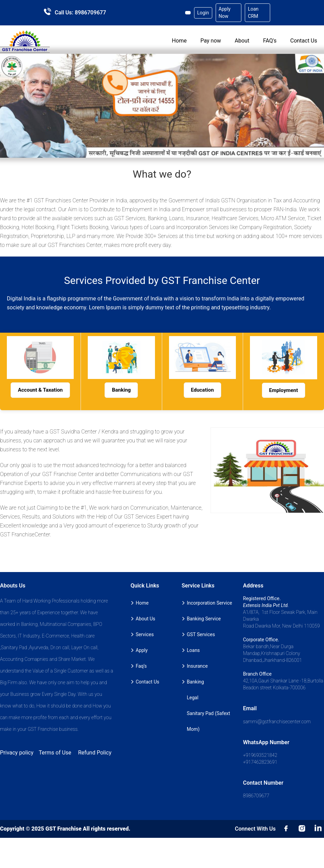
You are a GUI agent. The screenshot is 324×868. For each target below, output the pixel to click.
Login (203, 13)
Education (202, 390)
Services (145, 634)
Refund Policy (95, 753)
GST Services (201, 634)
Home (179, 41)
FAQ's (270, 41)
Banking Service (204, 619)
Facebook (286, 829)
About (242, 41)
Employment (284, 390)
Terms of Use (55, 753)
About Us (146, 619)
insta (302, 829)
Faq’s (141, 666)
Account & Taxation (40, 390)
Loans (193, 650)
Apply (142, 650)
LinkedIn (319, 829)
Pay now (211, 41)
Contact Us (304, 41)
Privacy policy (17, 753)
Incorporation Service (209, 603)
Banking (121, 390)
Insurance (197, 666)
